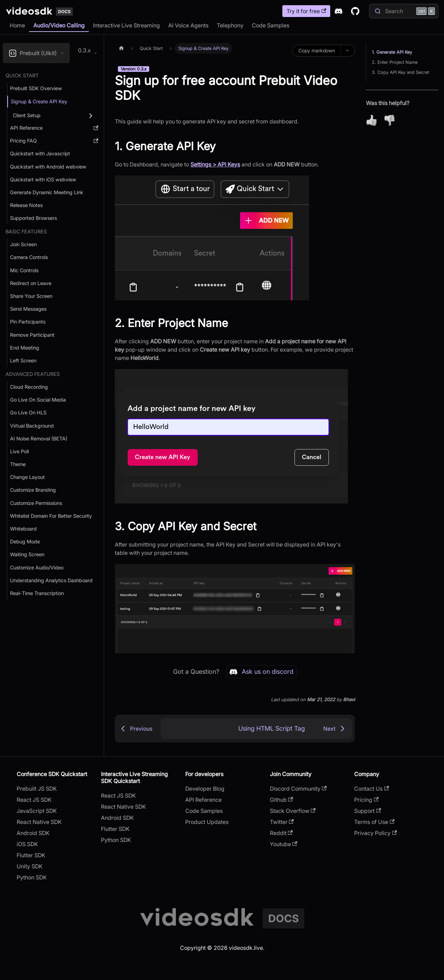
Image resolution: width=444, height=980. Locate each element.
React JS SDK (34, 800)
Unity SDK (30, 866)
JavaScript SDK (37, 811)
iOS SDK (27, 844)
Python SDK (32, 877)
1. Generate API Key (392, 52)
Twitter (282, 822)
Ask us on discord (261, 672)
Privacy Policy (375, 833)
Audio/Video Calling (59, 25)
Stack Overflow (293, 811)
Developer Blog (205, 789)
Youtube (284, 844)
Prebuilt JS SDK (37, 789)
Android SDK (33, 833)
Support (368, 811)
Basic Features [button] (26, 231)
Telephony (230, 25)
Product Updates (207, 822)
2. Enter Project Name (395, 62)
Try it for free (306, 11)
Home (17, 25)
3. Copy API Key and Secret (400, 72)
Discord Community (298, 789)
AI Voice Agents (188, 25)
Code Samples (271, 25)
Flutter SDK (31, 855)
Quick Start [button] (22, 75)
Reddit (281, 833)
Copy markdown (317, 50)
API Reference (203, 800)
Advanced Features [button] (33, 374)
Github (281, 800)
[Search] (404, 11)
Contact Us (372, 789)
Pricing (366, 800)
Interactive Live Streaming (126, 25)
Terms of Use (374, 822)
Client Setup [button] (27, 115)
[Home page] (121, 48)
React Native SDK (39, 822)
